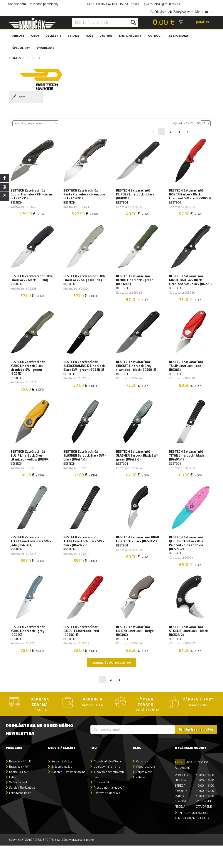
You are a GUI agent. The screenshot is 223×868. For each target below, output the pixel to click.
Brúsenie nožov (62, 789)
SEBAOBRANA (178, 35)
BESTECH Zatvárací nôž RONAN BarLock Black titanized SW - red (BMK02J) (191, 196)
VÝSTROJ (106, 35)
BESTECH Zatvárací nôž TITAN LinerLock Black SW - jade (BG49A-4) (32, 559)
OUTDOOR (155, 35)
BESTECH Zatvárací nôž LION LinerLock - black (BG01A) (29, 285)
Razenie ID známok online (68, 794)
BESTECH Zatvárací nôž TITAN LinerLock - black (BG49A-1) (187, 470)
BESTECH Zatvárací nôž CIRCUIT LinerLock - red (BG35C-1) (82, 652)
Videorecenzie (145, 789)
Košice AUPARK (19, 794)
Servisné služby (62, 784)
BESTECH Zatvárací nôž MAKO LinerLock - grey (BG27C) (29, 652)
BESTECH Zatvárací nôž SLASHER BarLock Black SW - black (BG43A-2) (84, 470)
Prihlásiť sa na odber (196, 752)
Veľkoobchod (18, 805)
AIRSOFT (19, 35)
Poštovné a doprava (107, 815)
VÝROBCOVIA (45, 48)
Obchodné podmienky (43, 4)
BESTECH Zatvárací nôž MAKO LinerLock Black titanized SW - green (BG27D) (29, 379)
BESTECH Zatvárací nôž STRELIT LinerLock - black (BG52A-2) (189, 652)
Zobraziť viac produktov (112, 685)
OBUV (35, 35)
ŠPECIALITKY (21, 48)
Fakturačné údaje (20, 815)
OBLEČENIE (53, 35)
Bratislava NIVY (19, 789)
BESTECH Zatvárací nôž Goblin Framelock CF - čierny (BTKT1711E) (29, 196)
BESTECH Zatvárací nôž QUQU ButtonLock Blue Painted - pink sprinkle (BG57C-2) (187, 561)
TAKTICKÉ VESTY (130, 35)
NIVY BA (204, 784)
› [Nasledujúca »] (188, 131)
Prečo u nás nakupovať (109, 810)
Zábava (141, 799)
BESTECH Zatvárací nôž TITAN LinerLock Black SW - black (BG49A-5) (85, 559)
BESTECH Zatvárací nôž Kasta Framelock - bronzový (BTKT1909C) (85, 196)
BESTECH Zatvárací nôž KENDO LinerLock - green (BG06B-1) (136, 285)
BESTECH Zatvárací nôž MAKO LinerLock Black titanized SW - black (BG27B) (187, 287)
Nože (18, 97)
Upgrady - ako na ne (107, 789)
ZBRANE (73, 35)
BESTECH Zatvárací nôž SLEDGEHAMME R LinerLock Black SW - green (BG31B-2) (85, 377)
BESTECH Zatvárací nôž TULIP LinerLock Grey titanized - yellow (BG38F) (31, 470)
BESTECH (17, 204)
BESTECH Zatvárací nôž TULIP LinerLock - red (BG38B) (187, 377)
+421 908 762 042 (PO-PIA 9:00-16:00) (113, 4)
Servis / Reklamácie (22, 810)
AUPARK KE (182, 790)
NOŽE (89, 35)
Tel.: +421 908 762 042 (193, 835)
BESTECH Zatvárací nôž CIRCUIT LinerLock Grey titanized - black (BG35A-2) (137, 377)
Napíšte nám (17, 4)
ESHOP (180, 784)
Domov (15, 58)
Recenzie (142, 784)
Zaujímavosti (144, 794)
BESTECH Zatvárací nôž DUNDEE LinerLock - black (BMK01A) (136, 196)
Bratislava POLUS (20, 784)
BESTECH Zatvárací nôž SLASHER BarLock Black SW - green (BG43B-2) (137, 470)
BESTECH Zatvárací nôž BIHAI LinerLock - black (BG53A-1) (134, 559)
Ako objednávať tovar (108, 784)
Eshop (13, 799)
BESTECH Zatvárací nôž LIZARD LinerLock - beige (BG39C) (136, 652)
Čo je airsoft (101, 805)
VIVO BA (192, 784)
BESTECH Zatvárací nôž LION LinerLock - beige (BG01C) (81, 285)
